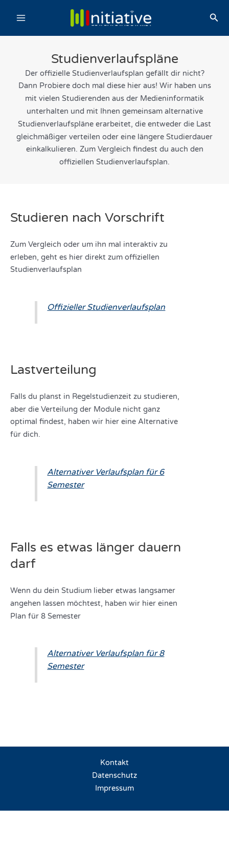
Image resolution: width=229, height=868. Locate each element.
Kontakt (114, 763)
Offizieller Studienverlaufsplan (106, 307)
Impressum (114, 788)
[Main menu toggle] (21, 18)
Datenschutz (114, 776)
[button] (214, 18)
